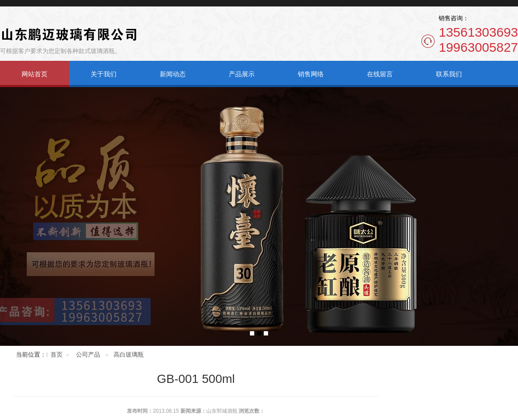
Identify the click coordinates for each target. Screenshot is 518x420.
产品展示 (242, 74)
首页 (57, 355)
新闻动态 (173, 74)
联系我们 (449, 74)
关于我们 (104, 74)
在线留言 (380, 74)
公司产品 (88, 355)
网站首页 (35, 74)
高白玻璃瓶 (129, 355)
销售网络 (311, 74)
